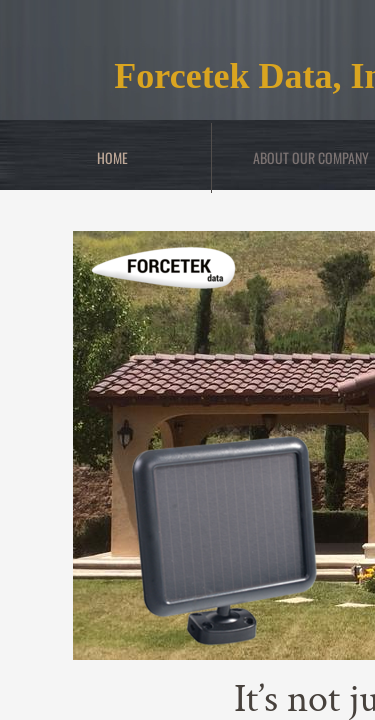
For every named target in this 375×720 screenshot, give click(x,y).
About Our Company (311, 157)
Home (112, 157)
